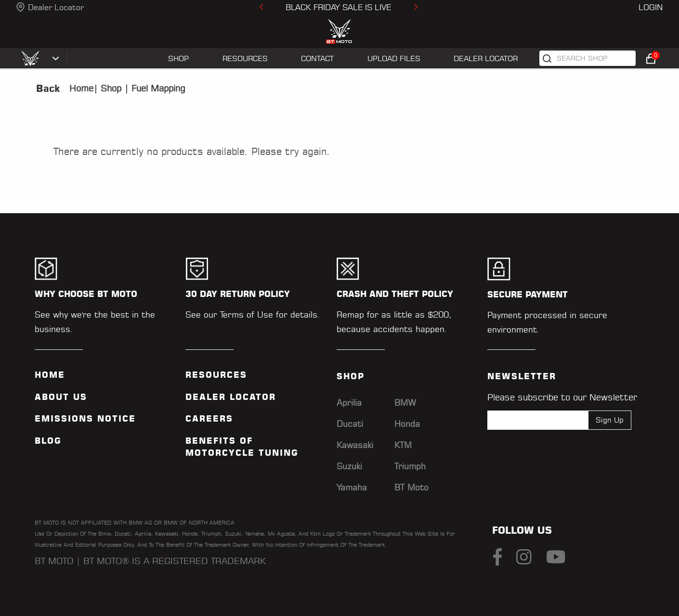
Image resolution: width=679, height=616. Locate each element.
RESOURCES (245, 58)
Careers (209, 419)
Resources (216, 375)
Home (81, 88)
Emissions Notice (85, 419)
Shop (110, 88)
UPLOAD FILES (394, 58)
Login (651, 7)
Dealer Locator (56, 7)
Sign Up (610, 420)
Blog (48, 441)
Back (48, 89)
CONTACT (317, 58)
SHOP (178, 58)
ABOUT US (61, 397)
